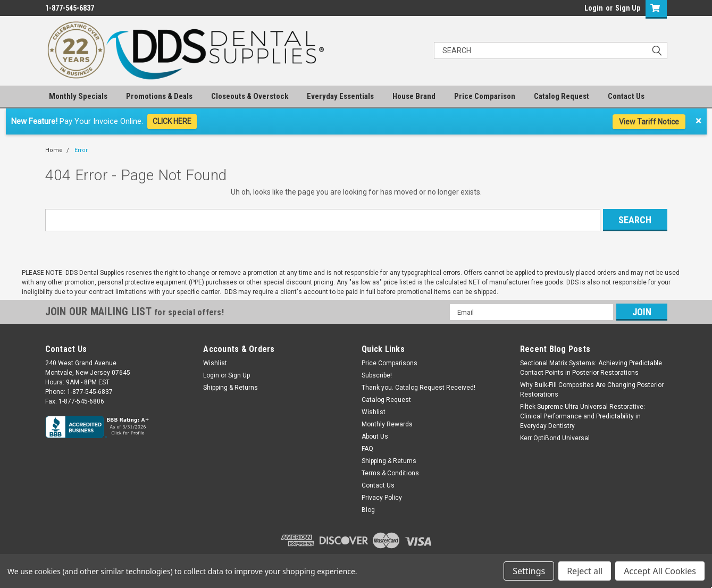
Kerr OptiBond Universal (555, 438)
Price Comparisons (389, 363)
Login (594, 8)
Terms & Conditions (390, 473)
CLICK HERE (172, 121)
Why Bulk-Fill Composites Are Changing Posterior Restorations (592, 390)
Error (81, 150)
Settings (529, 571)
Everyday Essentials (340, 96)
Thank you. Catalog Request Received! (418, 388)
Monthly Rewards (387, 424)
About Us (375, 436)
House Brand (414, 96)
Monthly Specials (78, 96)
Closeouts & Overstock (250, 96)
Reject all (585, 571)
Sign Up (628, 8)
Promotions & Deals (159, 96)
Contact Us (626, 96)
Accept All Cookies (660, 571)
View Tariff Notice (649, 122)
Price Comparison (485, 96)
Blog (368, 510)
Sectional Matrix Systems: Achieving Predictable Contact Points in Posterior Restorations (591, 368)
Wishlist (215, 363)
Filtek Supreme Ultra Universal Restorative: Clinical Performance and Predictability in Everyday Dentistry (583, 416)
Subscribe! (377, 375)
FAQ (367, 449)
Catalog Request (562, 96)
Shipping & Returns (231, 388)
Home (54, 150)
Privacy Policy (382, 498)
